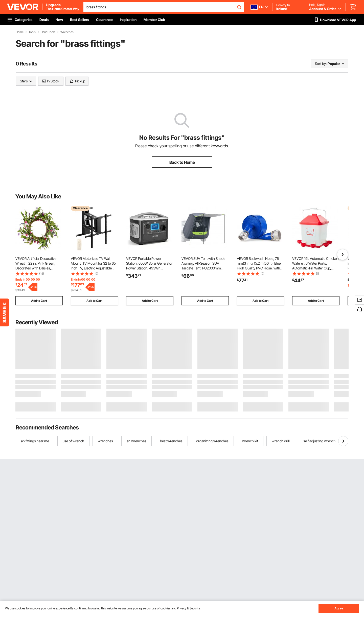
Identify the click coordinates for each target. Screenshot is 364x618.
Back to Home (182, 162)
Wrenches (67, 32)
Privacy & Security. (189, 608)
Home (20, 32)
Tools (32, 32)
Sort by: (321, 64)
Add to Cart (39, 301)
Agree (339, 608)
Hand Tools (48, 32)
